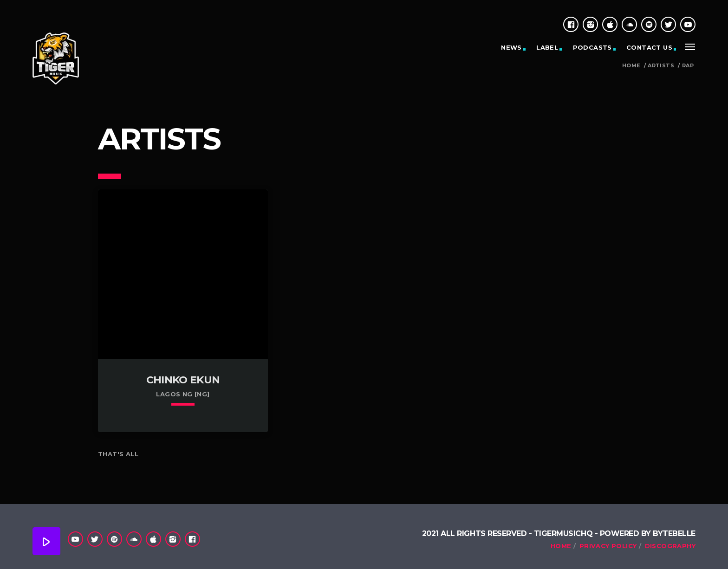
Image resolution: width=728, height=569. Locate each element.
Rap (688, 66)
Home (631, 66)
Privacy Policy (608, 546)
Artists (661, 66)
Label (547, 47)
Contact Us (649, 47)
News (511, 47)
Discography (670, 546)
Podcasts (592, 47)
